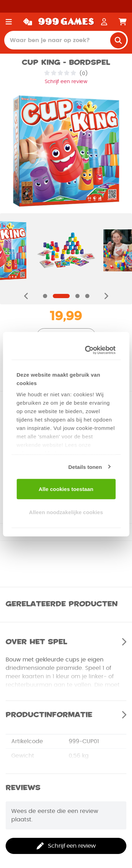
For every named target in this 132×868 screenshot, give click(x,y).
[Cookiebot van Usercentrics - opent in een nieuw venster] (88, 350)
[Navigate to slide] (45, 296)
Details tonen (85, 467)
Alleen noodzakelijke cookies (66, 512)
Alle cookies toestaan (66, 489)
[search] (118, 40)
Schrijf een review (66, 82)
